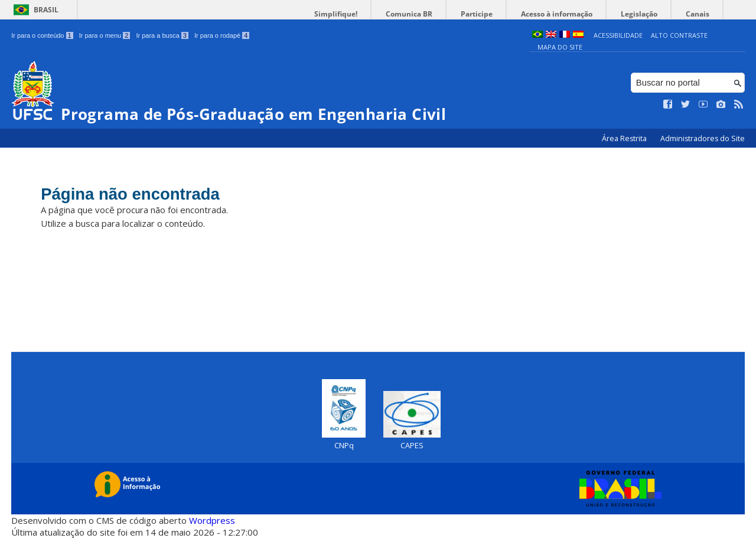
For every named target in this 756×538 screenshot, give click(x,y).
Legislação (652, 14)
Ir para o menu (105, 35)
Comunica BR (449, 14)
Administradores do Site (703, 138)
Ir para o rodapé (222, 35)
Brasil (46, 10)
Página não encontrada (154, 196)
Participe (507, 14)
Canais (702, 14)
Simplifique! (384, 14)
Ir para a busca (162, 35)
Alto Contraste (679, 35)
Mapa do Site (560, 47)
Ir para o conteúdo (42, 35)
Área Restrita (625, 138)
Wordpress (212, 520)
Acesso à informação (579, 14)
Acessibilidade (618, 35)
